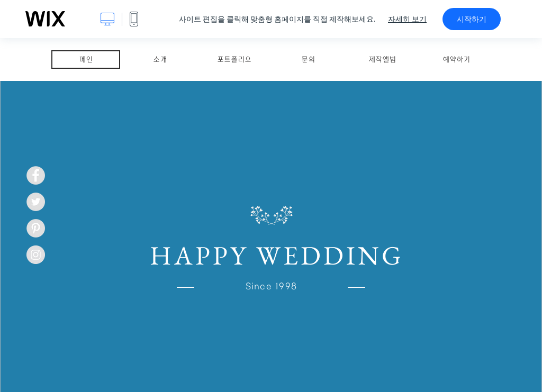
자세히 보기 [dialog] (407, 19)
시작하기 (472, 19)
